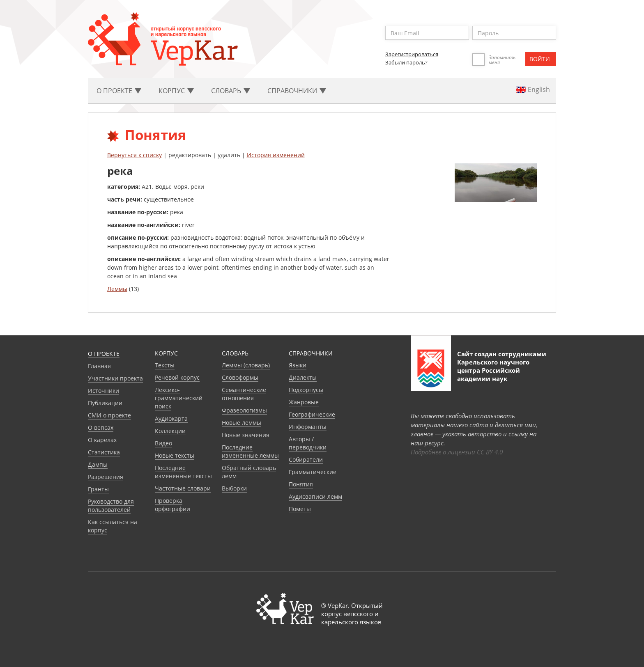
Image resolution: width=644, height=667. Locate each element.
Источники (103, 391)
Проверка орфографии (172, 505)
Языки (298, 365)
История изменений (276, 155)
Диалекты (303, 377)
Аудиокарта (171, 418)
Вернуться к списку (135, 155)
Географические (312, 414)
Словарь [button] (231, 91)
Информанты (308, 427)
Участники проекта (115, 378)
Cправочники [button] (297, 91)
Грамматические (313, 472)
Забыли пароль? (406, 62)
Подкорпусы (306, 390)
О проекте (104, 354)
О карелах (102, 440)
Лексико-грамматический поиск (179, 398)
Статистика (104, 452)
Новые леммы (241, 423)
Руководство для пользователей (111, 505)
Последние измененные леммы (250, 451)
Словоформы (240, 377)
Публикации (105, 403)
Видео (163, 443)
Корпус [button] (176, 91)
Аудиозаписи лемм (315, 496)
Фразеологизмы (244, 410)
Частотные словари (183, 488)
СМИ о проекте (109, 415)
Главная (99, 366)
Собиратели (306, 460)
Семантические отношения (244, 394)
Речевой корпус (177, 377)
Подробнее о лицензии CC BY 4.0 (457, 452)
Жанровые (304, 402)
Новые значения (246, 435)
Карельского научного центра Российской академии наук (493, 370)
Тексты (165, 365)
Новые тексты (175, 455)
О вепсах (101, 427)
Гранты (98, 489)
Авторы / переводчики (308, 443)
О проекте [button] (119, 91)
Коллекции (170, 431)
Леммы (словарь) (246, 365)
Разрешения (106, 477)
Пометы (300, 509)
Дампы (98, 464)
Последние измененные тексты (183, 472)
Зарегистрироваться (412, 54)
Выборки (234, 488)
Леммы (117, 289)
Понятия (301, 484)
